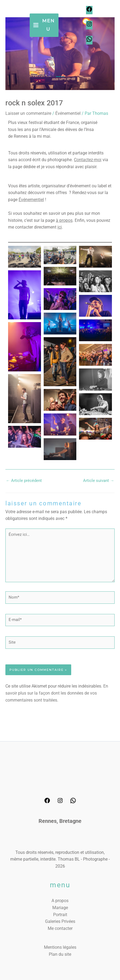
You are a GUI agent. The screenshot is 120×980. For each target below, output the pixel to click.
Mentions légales (60, 947)
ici (60, 227)
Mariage (60, 908)
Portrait (60, 915)
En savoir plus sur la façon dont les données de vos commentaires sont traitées (57, 693)
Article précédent (24, 481)
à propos (64, 220)
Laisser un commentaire (28, 113)
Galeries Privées (60, 921)
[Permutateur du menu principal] (44, 25)
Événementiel (68, 113)
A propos (60, 901)
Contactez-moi (88, 160)
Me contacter (60, 928)
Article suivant (99, 481)
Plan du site (60, 954)
